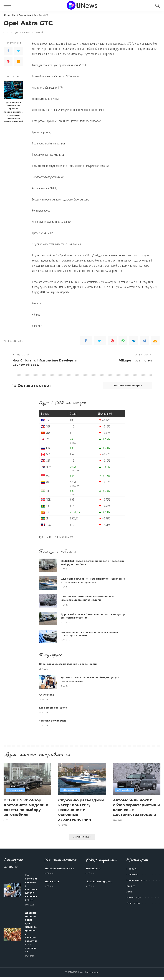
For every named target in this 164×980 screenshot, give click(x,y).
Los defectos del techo (54, 708)
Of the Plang (47, 695)
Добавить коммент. (23, 32)
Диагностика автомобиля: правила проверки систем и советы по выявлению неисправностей (13, 112)
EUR (57, 537)
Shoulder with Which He (60, 869)
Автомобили (15, 791)
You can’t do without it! (54, 721)
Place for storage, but (99, 882)
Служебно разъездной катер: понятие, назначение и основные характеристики (82, 810)
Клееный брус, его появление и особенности (69, 665)
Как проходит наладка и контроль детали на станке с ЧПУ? (31, 889)
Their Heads (52, 882)
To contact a (94, 869)
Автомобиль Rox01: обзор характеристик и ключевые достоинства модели (136, 808)
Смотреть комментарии (125, 386)
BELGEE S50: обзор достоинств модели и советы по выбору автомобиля (27, 808)
